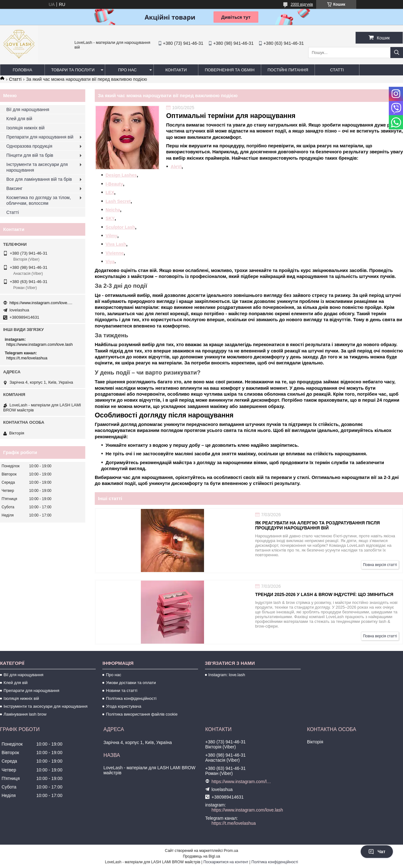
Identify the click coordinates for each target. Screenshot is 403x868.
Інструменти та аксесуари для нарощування (37, 167)
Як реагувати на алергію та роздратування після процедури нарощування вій (318, 525)
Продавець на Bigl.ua (201, 856)
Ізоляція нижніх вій (25, 128)
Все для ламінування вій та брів (39, 179)
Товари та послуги (73, 70)
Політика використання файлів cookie (142, 714)
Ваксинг (14, 188)
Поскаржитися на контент (226, 862)
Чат (377, 852)
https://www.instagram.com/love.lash (41, 303)
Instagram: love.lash (227, 675)
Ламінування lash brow (25, 714)
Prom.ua (231, 851)
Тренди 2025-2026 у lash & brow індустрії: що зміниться (324, 594)
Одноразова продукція (29, 146)
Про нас (127, 70)
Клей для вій (19, 119)
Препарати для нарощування (31, 691)
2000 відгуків (302, 4)
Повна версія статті (380, 565)
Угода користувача (123, 706)
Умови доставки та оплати (131, 683)
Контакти (176, 70)
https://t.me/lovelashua (27, 358)
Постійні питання (288, 70)
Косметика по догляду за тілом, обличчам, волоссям (39, 200)
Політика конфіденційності (131, 698)
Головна (22, 70)
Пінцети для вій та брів (30, 155)
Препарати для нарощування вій (40, 137)
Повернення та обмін (230, 70)
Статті (337, 70)
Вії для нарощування (28, 109)
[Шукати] (397, 53)
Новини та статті (122, 691)
